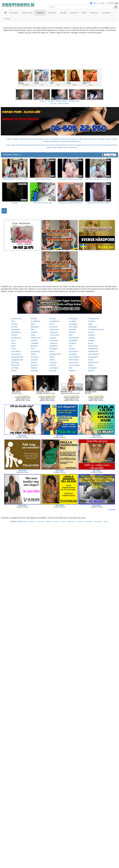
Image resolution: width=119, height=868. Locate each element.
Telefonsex (34, 139)
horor (52, 324)
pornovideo (74, 360)
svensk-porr (36, 338)
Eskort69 (19, 145)
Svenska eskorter (111, 139)
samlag (91, 338)
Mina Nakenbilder (86, 139)
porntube (73, 354)
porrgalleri (73, 324)
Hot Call (56, 522)
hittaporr (92, 335)
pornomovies (74, 365)
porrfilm (15, 324)
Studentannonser (40, 145)
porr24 (91, 332)
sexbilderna (54, 321)
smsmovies (54, 335)
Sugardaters (113, 145)
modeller (73, 321)
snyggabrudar (17, 360)
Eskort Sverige (99, 139)
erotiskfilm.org (21, 521)
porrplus (53, 362)
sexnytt (53, 319)
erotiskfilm (73, 340)
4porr (33, 324)
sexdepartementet (96, 329)
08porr (52, 360)
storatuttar (92, 368)
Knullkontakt (58, 145)
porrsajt (53, 371)
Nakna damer (52, 147)
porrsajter (54, 368)
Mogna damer (63, 147)
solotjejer (35, 343)
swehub (91, 321)
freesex (72, 349)
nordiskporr (16, 332)
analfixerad (93, 351)
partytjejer (16, 329)
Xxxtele (63, 522)
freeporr (34, 368)
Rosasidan (54, 141)
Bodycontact (76, 141)
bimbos (91, 340)
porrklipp (15, 368)
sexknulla (54, 340)
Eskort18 (68, 141)
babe (14, 346)
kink (71, 368)
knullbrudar (16, 338)
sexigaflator (93, 357)
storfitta (34, 340)
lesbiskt (72, 332)
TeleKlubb (41, 522)
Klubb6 (61, 141)
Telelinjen (16, 139)
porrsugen (73, 319)
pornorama (73, 362)
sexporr (53, 338)
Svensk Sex (90, 145)
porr (71, 346)
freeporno (15, 365)
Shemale (111, 3)
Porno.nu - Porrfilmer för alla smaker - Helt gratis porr (60, 101)
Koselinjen (56, 139)
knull (13, 340)
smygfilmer (36, 321)
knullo (14, 349)
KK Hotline (80, 522)
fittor (13, 321)
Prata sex (48, 139)
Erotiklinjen (89, 522)
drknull (34, 319)
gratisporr (35, 327)
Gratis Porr (72, 145)
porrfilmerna (16, 319)
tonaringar (92, 327)
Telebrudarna (24, 139)
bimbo (91, 343)
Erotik (65, 145)
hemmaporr (93, 346)
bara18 (91, 371)
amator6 (72, 343)
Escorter (50, 145)
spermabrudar (17, 357)
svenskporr (16, 351)
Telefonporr (75, 139)
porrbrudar (54, 329)
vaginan (34, 332)
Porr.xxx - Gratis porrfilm (59, 103)
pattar (91, 365)
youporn (34, 360)
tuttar (90, 324)
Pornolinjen (98, 522)
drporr (52, 357)
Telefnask (49, 522)
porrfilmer (54, 327)
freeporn (34, 365)
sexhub (53, 365)
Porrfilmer (99, 145)
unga (33, 335)
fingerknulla (74, 338)
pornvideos (74, 351)
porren (14, 371)
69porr (34, 354)
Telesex (41, 139)
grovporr (34, 346)
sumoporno (16, 354)
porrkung (35, 357)
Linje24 (9, 139)
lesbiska (34, 371)
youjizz (34, 362)
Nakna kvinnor (28, 145)
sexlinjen (73, 329)
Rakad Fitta (81, 145)
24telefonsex (94, 319)
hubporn (72, 371)
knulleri (14, 335)
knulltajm (53, 349)
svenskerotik (93, 354)
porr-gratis (73, 327)
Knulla (105, 145)
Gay (102, 3)
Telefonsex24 (65, 139)
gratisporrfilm (55, 354)
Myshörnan (71, 522)
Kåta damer (73, 147)
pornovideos (74, 357)
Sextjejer (46, 141)
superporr (54, 332)
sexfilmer (53, 343)
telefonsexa (93, 349)
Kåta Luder (11, 145)
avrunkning (36, 351)
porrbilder (54, 346)
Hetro (95, 3)
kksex (52, 351)
